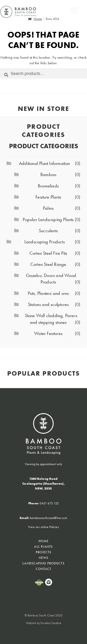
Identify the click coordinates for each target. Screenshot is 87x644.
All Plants (43, 547)
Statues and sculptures (48, 304)
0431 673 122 (49, 503)
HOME (43, 541)
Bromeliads (48, 186)
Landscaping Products (45, 242)
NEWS (43, 558)
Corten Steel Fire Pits (48, 253)
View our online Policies (43, 527)
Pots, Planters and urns (48, 293)
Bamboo (48, 174)
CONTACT (44, 569)
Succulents (48, 231)
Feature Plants (48, 197)
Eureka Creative (51, 629)
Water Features (48, 333)
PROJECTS (44, 552)
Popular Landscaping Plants (48, 219)
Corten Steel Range (48, 264)
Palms (48, 208)
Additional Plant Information (45, 163)
